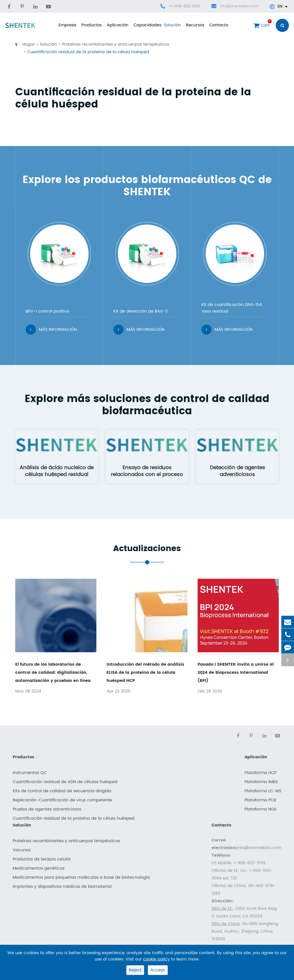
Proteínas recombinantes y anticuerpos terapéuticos (116, 44)
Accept (158, 970)
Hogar (29, 44)
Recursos (195, 25)
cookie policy (156, 959)
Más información (51, 330)
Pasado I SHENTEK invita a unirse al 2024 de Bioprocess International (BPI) (236, 673)
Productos (92, 25)
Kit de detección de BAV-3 (140, 311)
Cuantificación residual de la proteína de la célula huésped (88, 52)
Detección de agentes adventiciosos (237, 471)
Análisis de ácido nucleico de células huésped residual (57, 471)
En (279, 6)
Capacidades (146, 25)
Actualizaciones (147, 549)
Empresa (67, 25)
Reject (135, 970)
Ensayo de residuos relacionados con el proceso (147, 471)
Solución (172, 25)
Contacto (219, 25)
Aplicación (118, 25)
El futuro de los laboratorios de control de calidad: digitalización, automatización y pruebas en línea (53, 673)
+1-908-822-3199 (184, 6)
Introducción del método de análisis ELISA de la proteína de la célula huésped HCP (145, 673)
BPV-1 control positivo (47, 311)
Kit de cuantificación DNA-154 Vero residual (232, 308)
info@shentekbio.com (235, 6)
